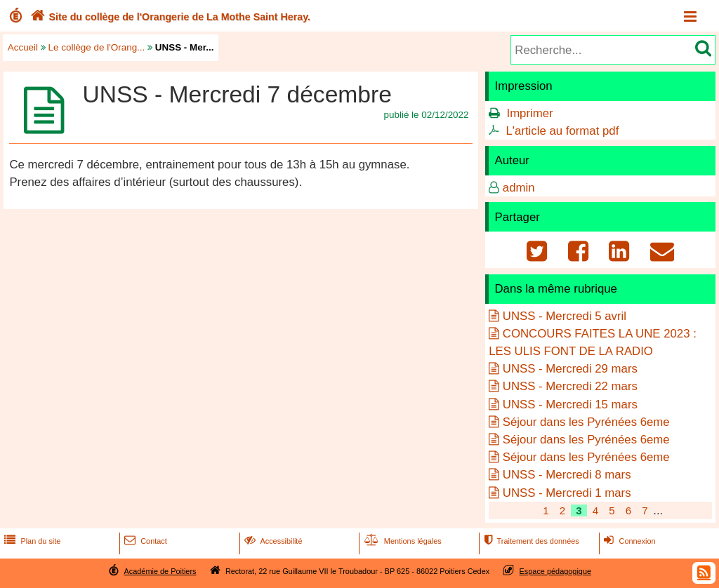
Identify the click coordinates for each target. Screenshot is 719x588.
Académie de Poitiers (160, 571)
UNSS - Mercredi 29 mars (570, 369)
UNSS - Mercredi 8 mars (567, 475)
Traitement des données (530, 541)
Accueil (23, 47)
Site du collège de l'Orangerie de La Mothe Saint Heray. (169, 17)
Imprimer (529, 113)
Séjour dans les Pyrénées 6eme (586, 422)
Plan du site (31, 541)
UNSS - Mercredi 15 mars (570, 405)
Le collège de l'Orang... (97, 47)
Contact (144, 541)
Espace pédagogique (556, 571)
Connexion (628, 541)
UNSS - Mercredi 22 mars (570, 386)
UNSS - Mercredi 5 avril (565, 316)
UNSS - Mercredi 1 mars (567, 493)
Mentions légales (402, 541)
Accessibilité (272, 541)
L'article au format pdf (562, 131)
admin (519, 188)
